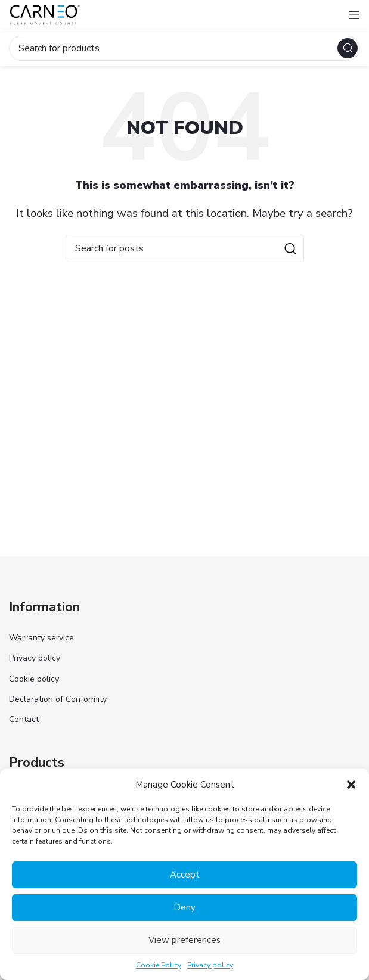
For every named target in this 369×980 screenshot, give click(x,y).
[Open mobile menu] (354, 15)
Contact (24, 719)
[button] (351, 785)
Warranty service (41, 638)
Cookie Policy (159, 965)
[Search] (184, 48)
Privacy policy (210, 965)
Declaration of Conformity (58, 699)
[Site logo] (45, 14)
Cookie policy (34, 679)
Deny (184, 907)
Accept (185, 875)
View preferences (184, 940)
